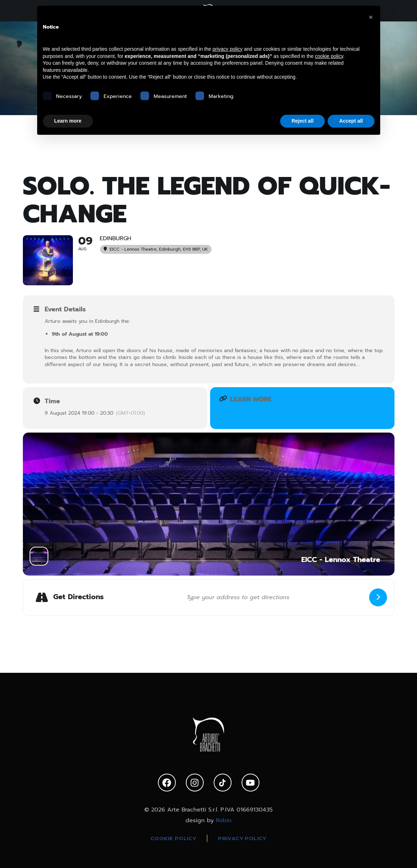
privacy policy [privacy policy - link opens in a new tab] (228, 49)
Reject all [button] (302, 121)
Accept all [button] (351, 121)
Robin (224, 820)
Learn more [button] (68, 121)
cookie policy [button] (329, 56)
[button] (371, 17)
